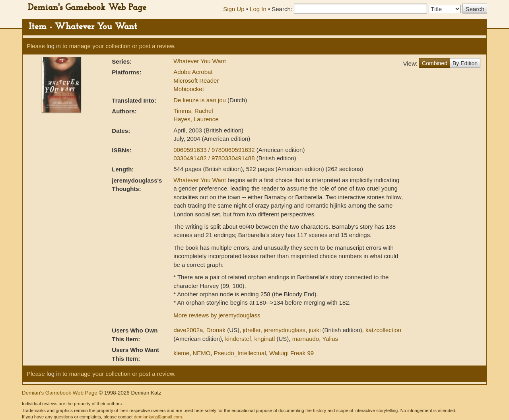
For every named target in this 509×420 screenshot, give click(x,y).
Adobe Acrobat (193, 72)
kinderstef (238, 339)
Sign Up (234, 9)
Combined (435, 63)
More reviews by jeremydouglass (217, 315)
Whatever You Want (200, 61)
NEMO (202, 353)
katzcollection (383, 330)
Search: (282, 9)
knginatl (265, 339)
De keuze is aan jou (200, 100)
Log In (258, 9)
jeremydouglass (285, 330)
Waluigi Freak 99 (291, 353)
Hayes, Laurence (196, 119)
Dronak (216, 330)
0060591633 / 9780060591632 (215, 150)
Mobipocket (189, 89)
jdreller (251, 330)
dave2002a (188, 330)
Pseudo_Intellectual (240, 353)
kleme (181, 353)
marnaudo (306, 339)
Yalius (330, 339)
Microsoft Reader (196, 81)
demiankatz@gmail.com (158, 417)
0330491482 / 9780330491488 (215, 158)
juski (315, 330)
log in (54, 46)
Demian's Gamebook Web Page (87, 8)
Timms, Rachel (193, 111)
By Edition (465, 63)
